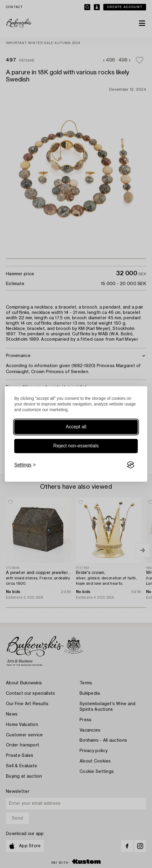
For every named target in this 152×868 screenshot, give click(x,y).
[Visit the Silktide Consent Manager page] (131, 465)
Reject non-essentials (76, 446)
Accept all (76, 427)
